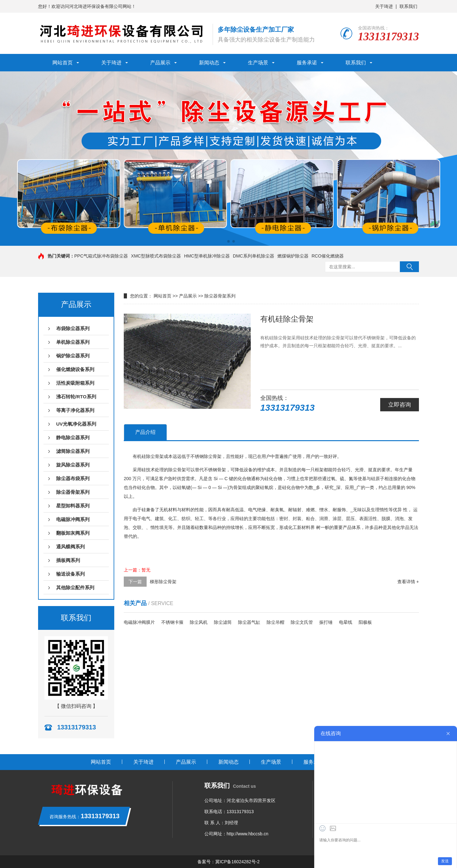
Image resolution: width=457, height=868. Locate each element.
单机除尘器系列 (73, 342)
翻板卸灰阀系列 (73, 533)
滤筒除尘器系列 (73, 451)
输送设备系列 (70, 574)
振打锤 (326, 622)
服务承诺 (307, 63)
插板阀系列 (68, 560)
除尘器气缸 (249, 622)
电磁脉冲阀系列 (73, 519)
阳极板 (365, 622)
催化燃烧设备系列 (75, 369)
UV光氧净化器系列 (76, 424)
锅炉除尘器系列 (73, 356)
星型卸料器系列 (73, 506)
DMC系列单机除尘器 (254, 256)
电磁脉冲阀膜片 (139, 622)
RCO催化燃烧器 (328, 256)
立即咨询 (400, 405)
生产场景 (258, 63)
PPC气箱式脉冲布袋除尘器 (101, 256)
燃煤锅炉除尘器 (293, 256)
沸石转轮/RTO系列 (76, 397)
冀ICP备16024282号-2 (237, 862)
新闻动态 (209, 63)
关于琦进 (384, 6)
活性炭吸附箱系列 (75, 383)
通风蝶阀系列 (70, 547)
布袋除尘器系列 (73, 328)
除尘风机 (199, 622)
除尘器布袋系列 (73, 478)
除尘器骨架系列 (73, 492)
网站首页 (63, 63)
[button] (223, 241)
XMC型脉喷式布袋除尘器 (156, 256)
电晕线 (346, 622)
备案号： (206, 862)
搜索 (409, 267)
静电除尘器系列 (73, 437)
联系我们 (408, 6)
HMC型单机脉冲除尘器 (207, 256)
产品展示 (160, 63)
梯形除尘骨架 (163, 582)
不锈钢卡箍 (172, 622)
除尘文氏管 (302, 622)
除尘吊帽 (275, 622)
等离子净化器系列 (75, 410)
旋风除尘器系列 (73, 465)
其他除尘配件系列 (75, 587)
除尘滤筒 (223, 622)
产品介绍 (145, 432)
